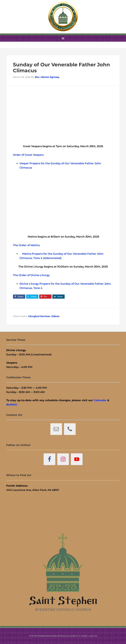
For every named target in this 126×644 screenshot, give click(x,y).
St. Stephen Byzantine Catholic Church (63, 16)
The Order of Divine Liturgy (31, 275)
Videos (55, 316)
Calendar (100, 400)
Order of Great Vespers (28, 155)
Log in (93, 636)
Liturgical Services (39, 316)
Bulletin (12, 405)
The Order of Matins (26, 245)
